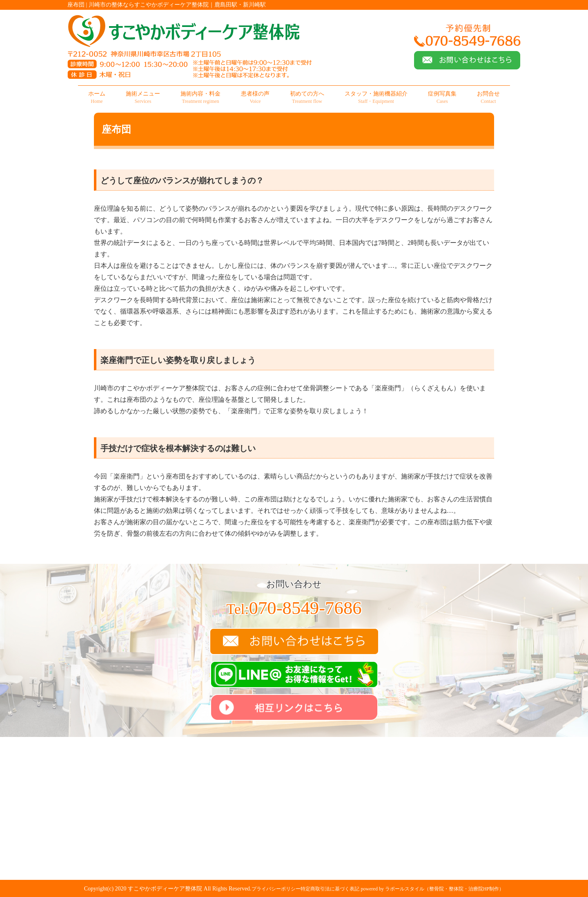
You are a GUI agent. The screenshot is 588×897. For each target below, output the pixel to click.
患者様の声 (255, 98)
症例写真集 (442, 98)
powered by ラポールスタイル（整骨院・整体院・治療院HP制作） (433, 889)
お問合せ (488, 98)
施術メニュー (143, 98)
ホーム (97, 98)
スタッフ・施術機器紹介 (376, 98)
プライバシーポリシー (276, 889)
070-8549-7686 (294, 608)
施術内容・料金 (200, 98)
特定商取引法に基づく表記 (330, 889)
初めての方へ (307, 98)
